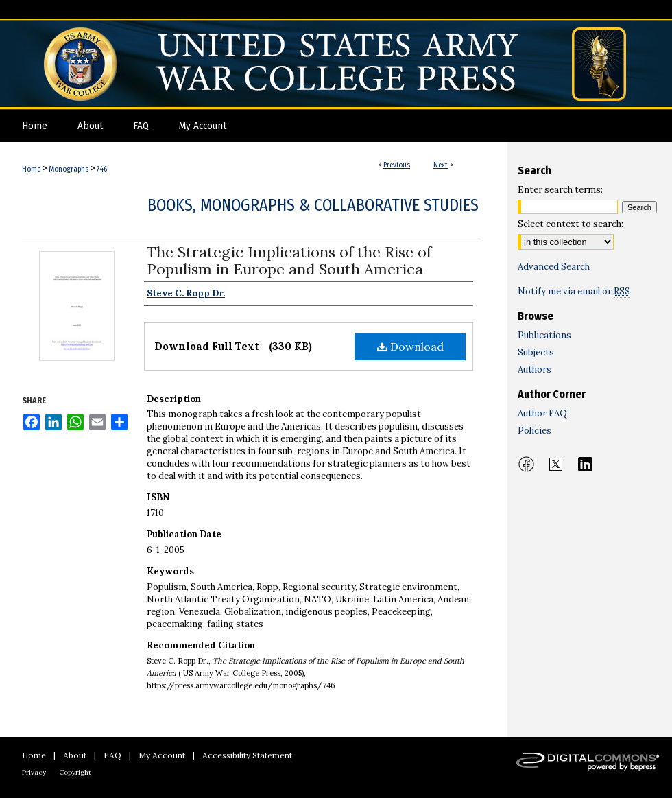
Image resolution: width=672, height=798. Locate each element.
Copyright (75, 772)
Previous (397, 165)
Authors (535, 369)
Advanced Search (554, 267)
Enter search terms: (560, 190)
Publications (544, 335)
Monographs (69, 169)
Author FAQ (542, 413)
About (75, 755)
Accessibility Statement (247, 755)
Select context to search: (571, 224)
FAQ (112, 755)
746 (102, 169)
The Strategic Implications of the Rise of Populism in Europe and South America (289, 260)
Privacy (34, 772)
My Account (162, 755)
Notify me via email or (574, 291)
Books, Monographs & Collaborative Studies (313, 205)
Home (31, 169)
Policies (535, 431)
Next (441, 165)
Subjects (536, 352)
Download (410, 347)
